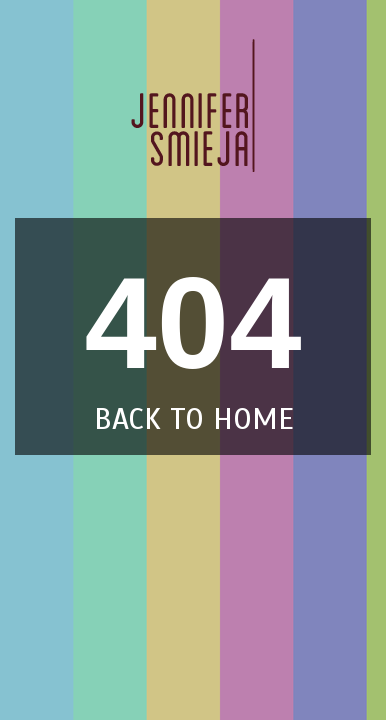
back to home (193, 419)
